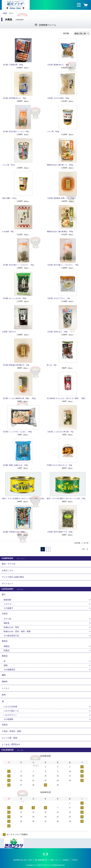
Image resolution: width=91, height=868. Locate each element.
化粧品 (5, 725)
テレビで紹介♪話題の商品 (13, 577)
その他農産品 (9, 670)
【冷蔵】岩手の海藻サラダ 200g (60, 532)
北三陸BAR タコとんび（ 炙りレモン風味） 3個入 (66, 398)
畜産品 (5, 641)
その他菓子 (8, 608)
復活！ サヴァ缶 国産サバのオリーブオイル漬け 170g (23, 498)
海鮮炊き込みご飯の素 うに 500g (60, 165)
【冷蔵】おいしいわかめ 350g (14, 298)
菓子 (4, 594)
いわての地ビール (11, 711)
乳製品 (6, 650)
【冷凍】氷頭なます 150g (57, 332)
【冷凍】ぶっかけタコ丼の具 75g (60, 432)
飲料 (4, 695)
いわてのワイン (10, 715)
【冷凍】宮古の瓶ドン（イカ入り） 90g (18, 265)
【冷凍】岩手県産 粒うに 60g (14, 98)
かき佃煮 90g (8, 231)
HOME (5, 13)
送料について (55, 860)
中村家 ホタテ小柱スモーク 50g (59, 465)
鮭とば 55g (52, 365)
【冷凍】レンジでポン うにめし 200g (17, 432)
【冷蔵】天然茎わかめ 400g (13, 532)
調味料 (5, 682)
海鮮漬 (6, 623)
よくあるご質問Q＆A (11, 744)
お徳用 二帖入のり (9, 332)
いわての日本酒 (10, 707)
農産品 (5, 656)
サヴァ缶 (7, 619)
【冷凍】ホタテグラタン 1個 (58, 298)
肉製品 (6, 646)
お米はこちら (8, 570)
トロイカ (7, 604)
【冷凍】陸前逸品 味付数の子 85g (16, 365)
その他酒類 (8, 719)
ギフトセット (8, 584)
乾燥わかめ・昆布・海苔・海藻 (17, 631)
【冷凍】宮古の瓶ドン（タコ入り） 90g (62, 265)
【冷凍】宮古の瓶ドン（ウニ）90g (15, 131)
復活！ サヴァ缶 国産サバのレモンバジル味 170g (66, 498)
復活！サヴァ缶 (9, 564)
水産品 (5, 614)
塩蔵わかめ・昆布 (11, 627)
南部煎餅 (7, 600)
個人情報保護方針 (41, 860)
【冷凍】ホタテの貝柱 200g (58, 98)
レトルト (6, 688)
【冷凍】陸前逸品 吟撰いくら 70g (60, 198)
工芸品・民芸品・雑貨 (11, 731)
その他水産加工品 (11, 636)
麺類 (4, 675)
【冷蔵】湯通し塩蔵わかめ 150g (15, 465)
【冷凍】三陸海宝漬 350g (13, 65)
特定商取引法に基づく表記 (23, 860)
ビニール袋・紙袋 (9, 738)
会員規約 (66, 860)
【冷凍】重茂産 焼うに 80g (58, 65)
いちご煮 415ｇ (9, 165)
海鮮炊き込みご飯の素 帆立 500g (60, 231)
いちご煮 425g (53, 131)
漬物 (6, 665)
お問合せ (75, 860)
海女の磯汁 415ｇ (10, 198)
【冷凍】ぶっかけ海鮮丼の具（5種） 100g (19, 398)
